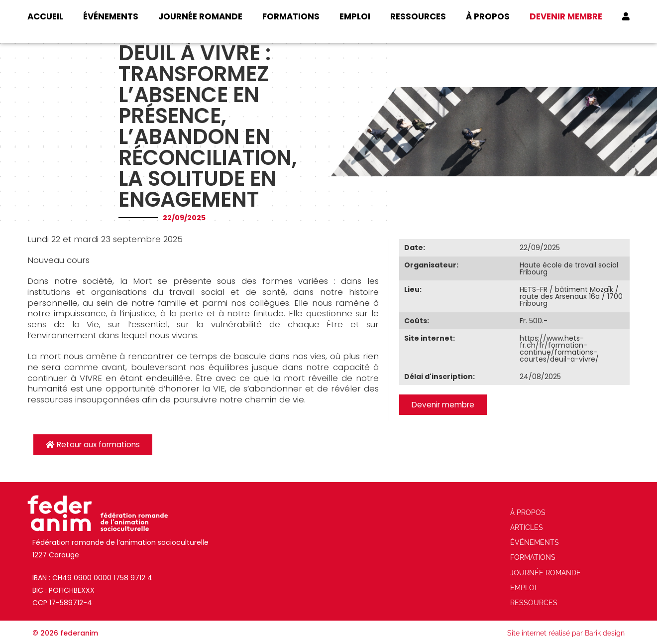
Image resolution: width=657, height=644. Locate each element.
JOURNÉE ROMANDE (200, 16)
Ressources (418, 16)
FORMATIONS (291, 16)
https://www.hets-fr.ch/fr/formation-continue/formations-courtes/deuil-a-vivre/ (559, 349)
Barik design (605, 633)
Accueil (45, 16)
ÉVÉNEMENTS (111, 16)
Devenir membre (566, 16)
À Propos (488, 16)
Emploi (355, 16)
